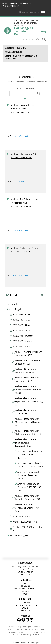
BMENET (26, 608)
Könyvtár (26, 603)
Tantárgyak (16, 309)
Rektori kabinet (25, 572)
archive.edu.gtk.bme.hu (11, 6)
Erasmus (26, 586)
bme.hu (4, 3)
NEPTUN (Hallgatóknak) (26, 589)
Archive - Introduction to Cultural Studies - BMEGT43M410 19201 (22, 109)
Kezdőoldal (13, 304)
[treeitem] (25, 304)
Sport (25, 594)
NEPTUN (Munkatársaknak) (26, 567)
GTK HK (25, 591)
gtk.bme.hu (13, 3)
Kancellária (26, 575)
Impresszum (14, 627)
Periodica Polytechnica (25, 605)
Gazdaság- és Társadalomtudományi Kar (31, 31)
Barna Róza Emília (21, 136)
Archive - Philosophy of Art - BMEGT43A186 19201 (24, 156)
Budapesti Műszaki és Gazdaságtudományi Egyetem (26, 23)
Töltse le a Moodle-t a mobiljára (25, 643)
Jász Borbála (18, 181)
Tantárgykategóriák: (25, 77)
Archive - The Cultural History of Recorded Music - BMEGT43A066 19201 (25, 203)
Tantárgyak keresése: (25, 88)
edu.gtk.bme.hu (26, 3)
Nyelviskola (25, 610)
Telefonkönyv (26, 569)
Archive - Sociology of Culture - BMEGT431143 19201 (25, 250)
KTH (26, 583)
